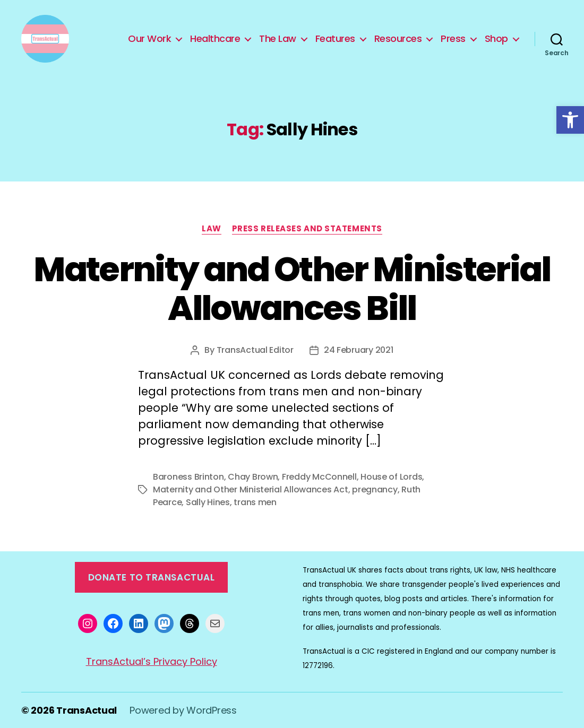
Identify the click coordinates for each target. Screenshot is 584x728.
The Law (278, 39)
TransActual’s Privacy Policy (152, 661)
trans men (255, 502)
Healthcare (215, 39)
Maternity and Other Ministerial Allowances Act (251, 489)
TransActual (87, 710)
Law (212, 229)
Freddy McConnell (319, 477)
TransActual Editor (255, 350)
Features (335, 39)
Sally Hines (208, 502)
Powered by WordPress (183, 710)
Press (453, 39)
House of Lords (391, 477)
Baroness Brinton (188, 477)
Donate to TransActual (152, 577)
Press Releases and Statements (307, 229)
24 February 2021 (359, 350)
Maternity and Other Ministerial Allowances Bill (292, 289)
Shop (496, 39)
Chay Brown (253, 477)
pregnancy (375, 489)
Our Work (149, 39)
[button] (570, 120)
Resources (398, 39)
